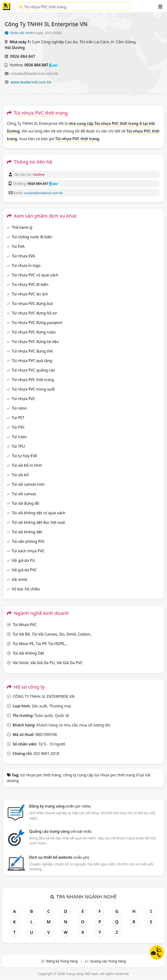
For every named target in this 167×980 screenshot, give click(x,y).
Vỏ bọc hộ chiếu (26, 589)
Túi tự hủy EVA (24, 456)
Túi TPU (18, 446)
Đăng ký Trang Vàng (62, 961)
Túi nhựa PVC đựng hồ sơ (34, 313)
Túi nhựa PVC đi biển (30, 284)
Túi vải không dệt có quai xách (38, 513)
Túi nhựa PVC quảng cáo (33, 370)
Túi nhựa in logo (26, 265)
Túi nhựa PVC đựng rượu (34, 332)
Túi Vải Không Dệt (28, 653)
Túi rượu (19, 437)
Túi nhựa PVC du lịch (30, 294)
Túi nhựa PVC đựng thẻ (32, 351)
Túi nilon (19, 408)
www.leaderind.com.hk (31, 82)
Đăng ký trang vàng (60, 806)
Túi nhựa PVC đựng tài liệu (35, 342)
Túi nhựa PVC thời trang (43, 7)
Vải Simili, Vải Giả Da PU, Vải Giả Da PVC (48, 663)
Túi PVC (18, 427)
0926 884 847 (23, 56)
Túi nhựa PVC (23, 399)
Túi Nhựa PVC (25, 625)
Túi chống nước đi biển (32, 237)
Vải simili (19, 579)
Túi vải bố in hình (27, 465)
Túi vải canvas (24, 494)
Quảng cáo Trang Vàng (108, 961)
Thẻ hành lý (22, 227)
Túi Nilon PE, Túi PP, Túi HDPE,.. (40, 644)
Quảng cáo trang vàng (60, 831)
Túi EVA (18, 246)
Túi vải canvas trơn (28, 484)
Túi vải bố (20, 475)
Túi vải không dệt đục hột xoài (38, 522)
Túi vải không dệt (27, 532)
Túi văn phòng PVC (28, 541)
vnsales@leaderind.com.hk (34, 73)
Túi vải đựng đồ (25, 503)
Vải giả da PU (23, 560)
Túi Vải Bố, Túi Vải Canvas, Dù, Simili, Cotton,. (52, 634)
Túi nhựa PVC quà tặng (32, 361)
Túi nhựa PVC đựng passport (37, 323)
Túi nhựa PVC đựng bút (32, 304)
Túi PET (18, 418)
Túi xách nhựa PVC (28, 551)
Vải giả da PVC (24, 570)
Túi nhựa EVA (23, 256)
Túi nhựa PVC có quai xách (35, 275)
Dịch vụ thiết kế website (59, 857)
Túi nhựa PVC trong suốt (33, 389)
